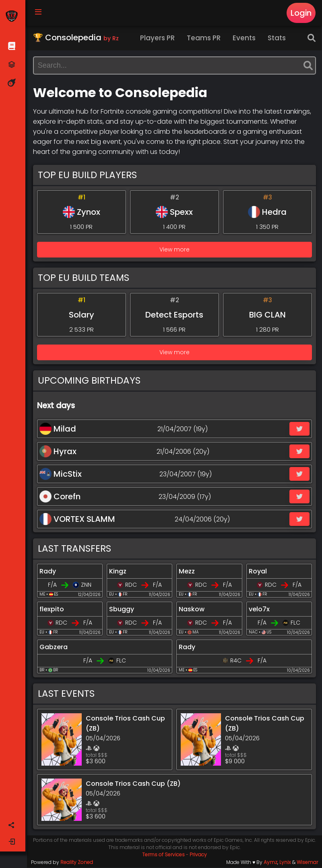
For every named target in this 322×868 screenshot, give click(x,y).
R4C (236, 661)
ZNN (87, 585)
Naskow (192, 609)
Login (301, 13)
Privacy (199, 855)
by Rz (111, 39)
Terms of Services (164, 855)
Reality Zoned (77, 863)
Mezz (187, 572)
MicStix (61, 474)
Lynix (285, 863)
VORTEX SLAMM (78, 519)
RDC (131, 585)
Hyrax (58, 452)
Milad (58, 429)
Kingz (118, 572)
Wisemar (307, 863)
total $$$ (97, 755)
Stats (278, 38)
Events (245, 38)
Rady (48, 572)
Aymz (270, 863)
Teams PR (204, 38)
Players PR (158, 38)
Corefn (60, 497)
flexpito (52, 609)
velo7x (259, 609)
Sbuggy (122, 609)
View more (175, 250)
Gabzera (54, 647)
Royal (258, 572)
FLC (296, 623)
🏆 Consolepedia (76, 38)
